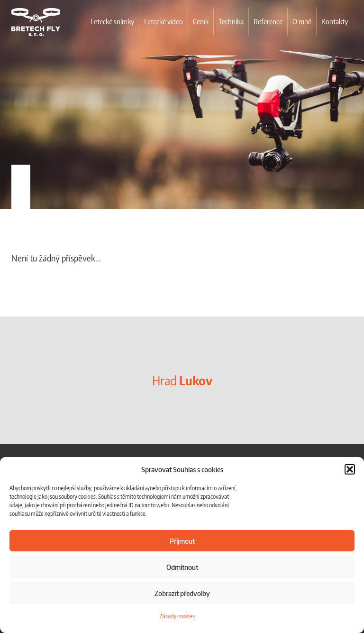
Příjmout (182, 541)
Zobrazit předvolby (182, 593)
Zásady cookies (177, 616)
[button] (350, 469)
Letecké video (164, 21)
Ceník (201, 21)
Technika (231, 21)
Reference (268, 21)
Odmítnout (182, 567)
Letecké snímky (112, 21)
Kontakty (335, 21)
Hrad (182, 380)
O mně (302, 21)
